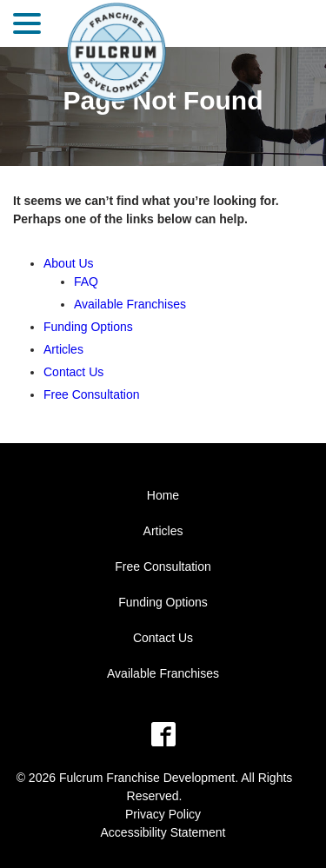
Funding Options (88, 327)
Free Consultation (92, 394)
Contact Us (73, 372)
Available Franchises (130, 304)
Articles (63, 349)
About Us (69, 263)
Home (163, 495)
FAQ (86, 282)
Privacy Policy (163, 814)
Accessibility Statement (163, 832)
